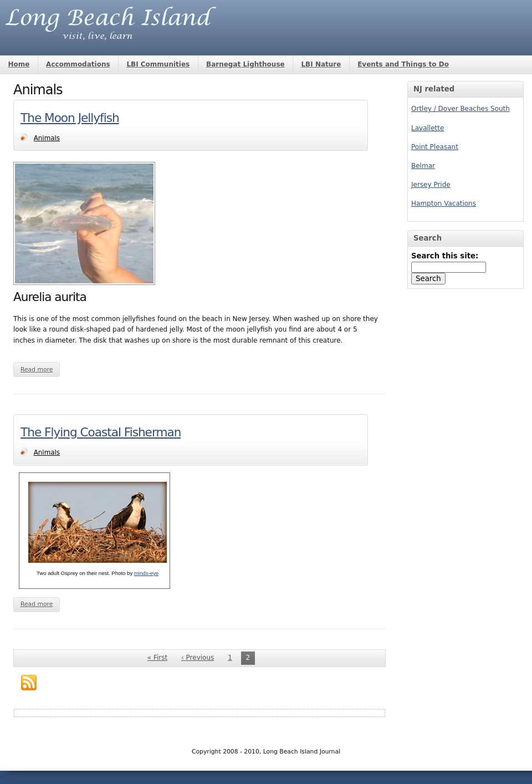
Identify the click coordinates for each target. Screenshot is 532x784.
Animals (47, 138)
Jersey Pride (431, 185)
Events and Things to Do (403, 64)
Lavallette (428, 128)
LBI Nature (321, 64)
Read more (37, 370)
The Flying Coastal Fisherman (101, 432)
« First (157, 658)
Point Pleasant (435, 147)
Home (19, 64)
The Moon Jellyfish (70, 118)
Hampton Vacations (444, 203)
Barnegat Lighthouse (245, 64)
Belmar (423, 166)
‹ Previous (198, 658)
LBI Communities (158, 64)
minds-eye (146, 573)
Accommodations (78, 64)
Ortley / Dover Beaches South (461, 109)
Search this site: (445, 256)
